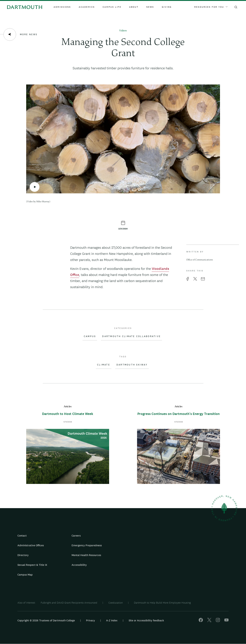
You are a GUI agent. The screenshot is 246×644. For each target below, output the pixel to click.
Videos (123, 31)
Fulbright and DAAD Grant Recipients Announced (69, 603)
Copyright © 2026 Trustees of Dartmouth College (46, 620)
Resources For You (211, 7)
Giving (167, 7)
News (150, 7)
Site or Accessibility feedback (146, 620)
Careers (76, 536)
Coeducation (116, 603)
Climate (104, 365)
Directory (23, 555)
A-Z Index (112, 620)
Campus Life (112, 7)
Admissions (62, 7)
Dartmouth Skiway (132, 365)
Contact (22, 536)
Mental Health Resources (86, 555)
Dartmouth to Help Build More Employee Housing (162, 603)
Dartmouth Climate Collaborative (131, 336)
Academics (87, 7)
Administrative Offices (31, 545)
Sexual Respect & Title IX (32, 565)
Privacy (91, 620)
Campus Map (25, 575)
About (134, 7)
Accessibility (79, 565)
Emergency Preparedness (87, 545)
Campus (90, 336)
